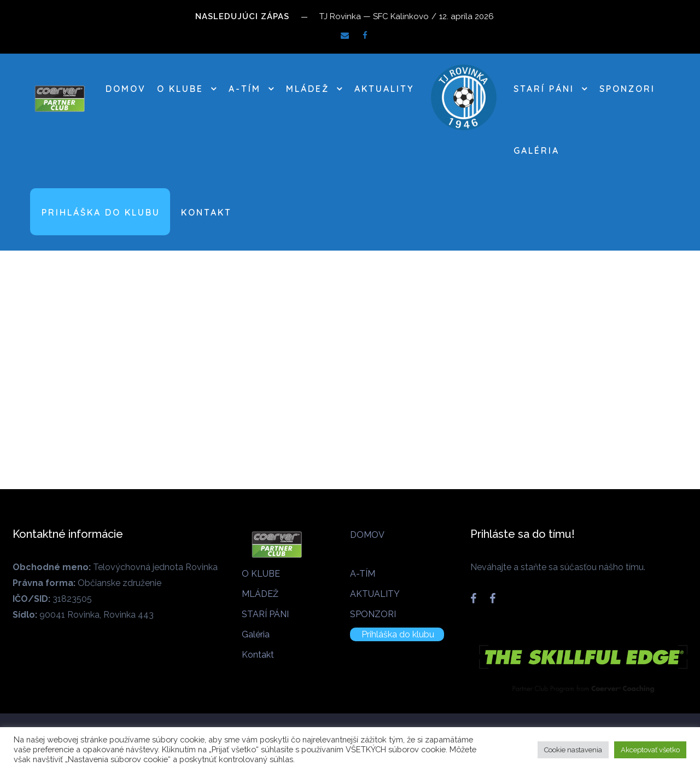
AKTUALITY (384, 89)
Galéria (536, 150)
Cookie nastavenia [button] (573, 750)
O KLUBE (180, 89)
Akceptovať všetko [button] (650, 750)
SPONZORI (627, 89)
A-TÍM (245, 89)
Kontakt (206, 212)
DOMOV (126, 89)
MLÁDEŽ (308, 89)
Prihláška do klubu (101, 212)
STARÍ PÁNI (544, 89)
